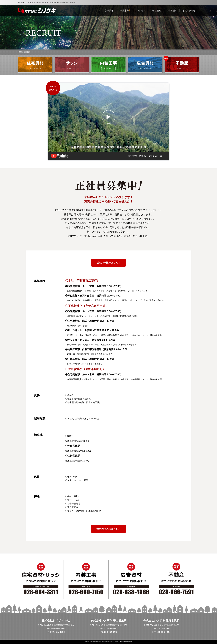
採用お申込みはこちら (108, 263)
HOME (20, 52)
